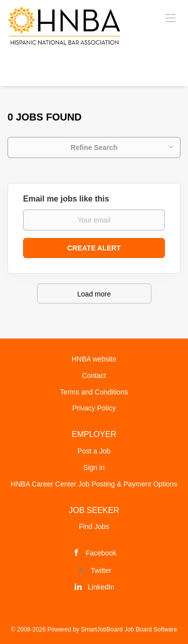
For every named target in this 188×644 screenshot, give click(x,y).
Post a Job (94, 451)
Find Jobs (94, 526)
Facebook (101, 553)
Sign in (94, 467)
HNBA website (94, 359)
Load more (94, 294)
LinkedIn (101, 587)
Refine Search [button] (94, 147)
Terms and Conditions (94, 392)
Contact (94, 375)
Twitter (101, 570)
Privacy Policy (94, 408)
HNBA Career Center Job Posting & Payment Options (94, 484)
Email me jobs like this (66, 199)
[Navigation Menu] (170, 17)
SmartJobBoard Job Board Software (129, 629)
